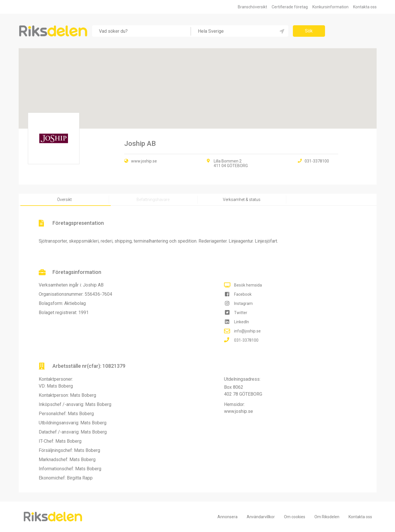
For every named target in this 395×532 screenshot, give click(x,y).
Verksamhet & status (242, 200)
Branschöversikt (252, 7)
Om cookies (295, 517)
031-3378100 (246, 340)
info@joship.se (247, 331)
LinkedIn (242, 322)
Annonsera (227, 517)
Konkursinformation (330, 7)
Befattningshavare (153, 200)
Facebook (243, 294)
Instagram (243, 303)
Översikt (64, 200)
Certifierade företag (290, 7)
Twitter (241, 313)
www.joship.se (144, 161)
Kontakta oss (365, 7)
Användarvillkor (261, 517)
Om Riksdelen (327, 517)
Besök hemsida (248, 285)
